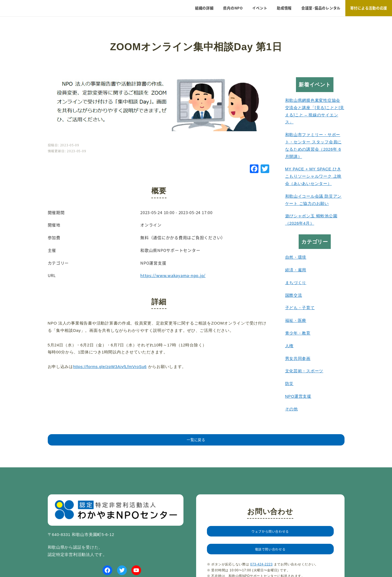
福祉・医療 (296, 320)
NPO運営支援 (298, 396)
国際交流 (294, 295)
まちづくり (296, 283)
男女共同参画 (298, 359)
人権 (289, 346)
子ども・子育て (300, 308)
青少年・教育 (298, 333)
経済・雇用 (296, 270)
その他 (292, 409)
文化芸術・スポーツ (304, 371)
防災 (289, 384)
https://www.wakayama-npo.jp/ (173, 275)
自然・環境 (296, 257)
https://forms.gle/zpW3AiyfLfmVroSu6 (110, 367)
